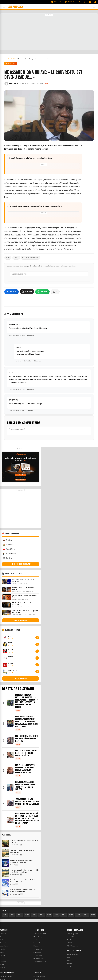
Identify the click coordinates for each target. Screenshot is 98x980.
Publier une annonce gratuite (20, 565)
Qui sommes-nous (39, 977)
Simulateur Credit (39, 959)
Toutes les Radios (73, 955)
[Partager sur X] (27, 292)
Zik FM (69, 961)
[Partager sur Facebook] (12, 292)
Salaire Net (37, 941)
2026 (5, 915)
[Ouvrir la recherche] (94, 7)
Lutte (2, 959)
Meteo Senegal (38, 938)
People (2, 950)
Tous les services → (40, 962)
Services (7, 559)
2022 (34, 915)
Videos (2, 965)
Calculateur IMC (38, 950)
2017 (71, 915)
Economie (3, 944)
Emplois (7, 541)
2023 (27, 915)
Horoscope (37, 953)
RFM (69, 958)
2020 (49, 915)
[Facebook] (79, 2)
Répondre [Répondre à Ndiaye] (38, 362)
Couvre (16, 258)
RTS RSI (69, 967)
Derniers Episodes (73, 934)
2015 (86, 915)
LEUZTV (70, 944)
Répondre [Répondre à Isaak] (31, 390)
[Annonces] (56, 2)
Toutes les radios (20, 679)
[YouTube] (90, 2)
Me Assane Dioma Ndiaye (30, 258)
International (4, 947)
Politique (3, 934)
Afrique (2, 968)
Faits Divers (4, 962)
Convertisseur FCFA (40, 934)
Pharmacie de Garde (40, 947)
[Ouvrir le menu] (4, 7)
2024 (20, 915)
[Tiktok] (95, 2)
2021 (42, 915)
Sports (2, 953)
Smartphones (9, 554)
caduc (8, 258)
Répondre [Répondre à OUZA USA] (30, 411)
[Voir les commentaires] (55, 292)
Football (3, 956)
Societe (2, 938)
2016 (78, 915)
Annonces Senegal (6, 977)
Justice (2, 941)
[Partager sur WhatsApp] (42, 292)
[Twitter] (84, 2)
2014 (93, 915)
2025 (12, 915)
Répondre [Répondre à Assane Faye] (31, 336)
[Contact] (70, 2)
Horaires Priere (38, 944)
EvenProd (70, 941)
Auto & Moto (9, 550)
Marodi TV (70, 938)
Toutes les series (21, 621)
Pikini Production (73, 947)
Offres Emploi (38, 956)
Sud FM (69, 964)
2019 (56, 915)
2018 (64, 915)
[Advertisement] (49, 32)
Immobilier (8, 545)
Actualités (11, 63)
